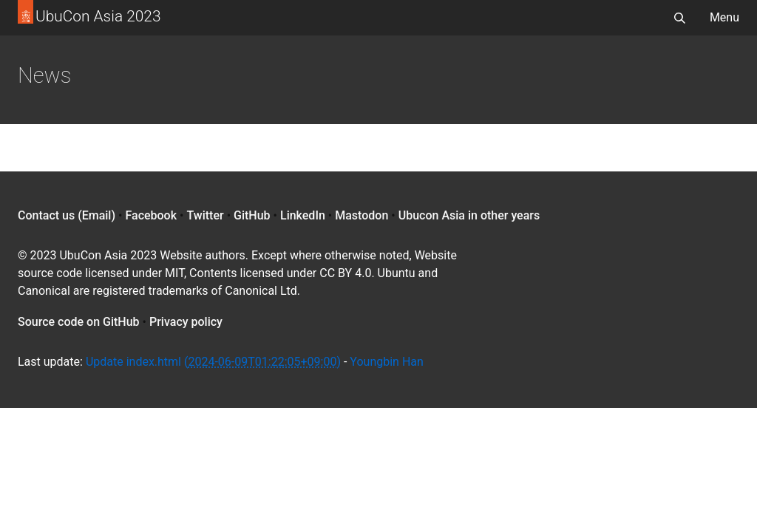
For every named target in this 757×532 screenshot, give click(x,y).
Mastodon (361, 215)
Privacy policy (186, 322)
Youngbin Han (387, 362)
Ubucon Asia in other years (469, 215)
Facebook (151, 215)
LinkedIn (303, 215)
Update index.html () (213, 362)
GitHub (252, 215)
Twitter (205, 215)
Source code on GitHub (79, 322)
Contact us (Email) (67, 215)
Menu (724, 17)
